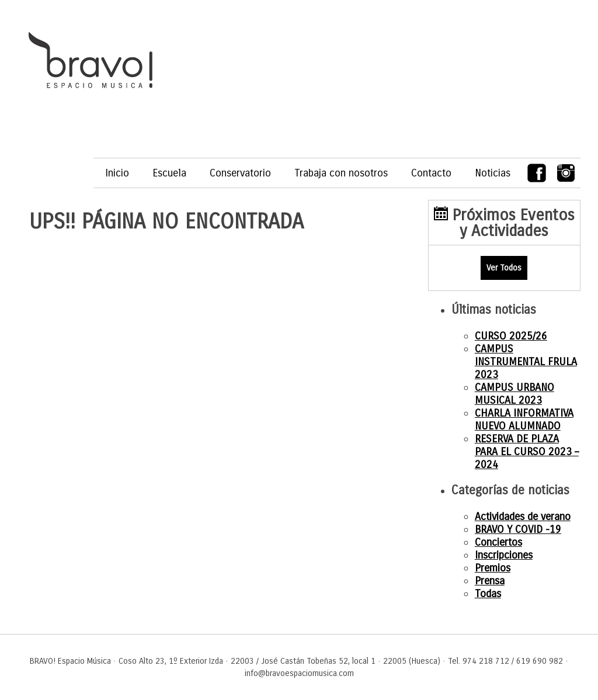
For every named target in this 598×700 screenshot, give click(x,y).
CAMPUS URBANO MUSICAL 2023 (514, 394)
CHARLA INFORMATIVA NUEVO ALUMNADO (524, 420)
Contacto (431, 173)
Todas (488, 594)
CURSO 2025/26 (511, 336)
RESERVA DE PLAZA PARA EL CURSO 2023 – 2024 (527, 452)
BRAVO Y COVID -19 (518, 529)
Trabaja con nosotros (341, 173)
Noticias (493, 173)
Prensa (490, 581)
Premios (493, 568)
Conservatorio (240, 173)
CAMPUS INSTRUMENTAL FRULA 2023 (526, 362)
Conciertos (498, 542)
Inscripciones (504, 555)
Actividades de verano (523, 517)
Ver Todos (504, 268)
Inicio (117, 173)
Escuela (169, 173)
